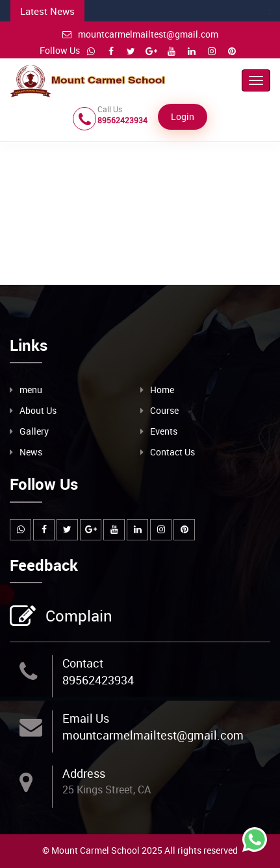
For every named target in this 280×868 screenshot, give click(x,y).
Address (84, 773)
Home (162, 390)
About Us (38, 410)
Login (183, 116)
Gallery (34, 431)
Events (164, 431)
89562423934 (98, 680)
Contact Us (172, 452)
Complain (77, 617)
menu (31, 390)
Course (164, 410)
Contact (83, 663)
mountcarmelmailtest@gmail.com (140, 34)
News (31, 452)
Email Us (86, 718)
